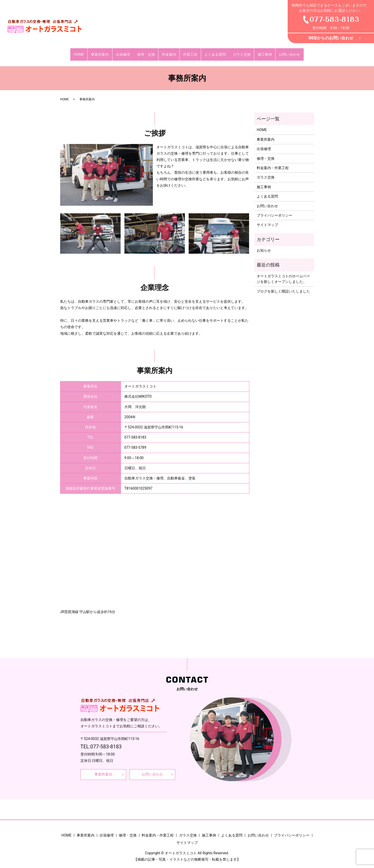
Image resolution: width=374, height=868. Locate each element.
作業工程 (190, 52)
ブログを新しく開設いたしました (283, 286)
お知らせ (264, 246)
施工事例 (260, 52)
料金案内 (170, 52)
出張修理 (126, 52)
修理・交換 (148, 52)
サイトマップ (267, 220)
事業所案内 (105, 52)
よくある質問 (213, 52)
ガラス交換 (238, 52)
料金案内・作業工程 (273, 163)
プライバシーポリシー (274, 211)
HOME (85, 52)
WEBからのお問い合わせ (331, 38)
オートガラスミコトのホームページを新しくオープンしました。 (283, 274)
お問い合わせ (283, 52)
